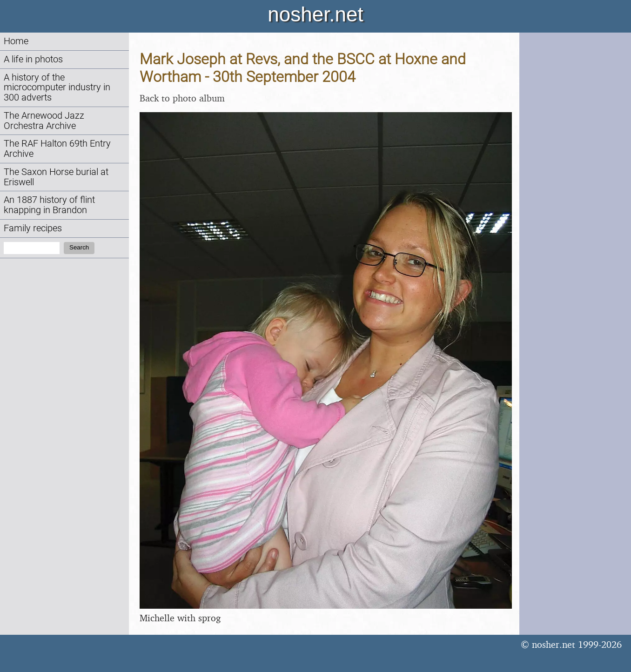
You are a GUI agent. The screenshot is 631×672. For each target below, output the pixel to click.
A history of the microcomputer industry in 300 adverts (57, 88)
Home (16, 41)
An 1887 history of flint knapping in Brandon (49, 205)
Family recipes (33, 228)
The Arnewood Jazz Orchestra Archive (44, 121)
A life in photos (33, 59)
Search (79, 247)
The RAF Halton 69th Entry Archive (57, 149)
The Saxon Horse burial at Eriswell (56, 177)
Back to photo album (182, 98)
